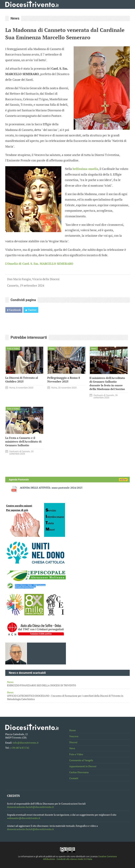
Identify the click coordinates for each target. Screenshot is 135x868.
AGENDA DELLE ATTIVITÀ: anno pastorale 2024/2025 (51, 488)
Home (73, 730)
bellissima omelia (85, 169)
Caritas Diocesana (79, 772)
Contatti (74, 778)
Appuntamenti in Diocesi (83, 766)
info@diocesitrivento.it (26, 743)
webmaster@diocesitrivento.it (24, 818)
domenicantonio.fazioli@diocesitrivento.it (30, 807)
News (72, 748)
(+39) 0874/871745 (20, 748)
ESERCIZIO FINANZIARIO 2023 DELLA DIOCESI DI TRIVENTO (67, 684)
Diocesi (73, 742)
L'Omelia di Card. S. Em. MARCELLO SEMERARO (39, 264)
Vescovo (74, 736)
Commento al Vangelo (81, 760)
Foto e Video (76, 754)
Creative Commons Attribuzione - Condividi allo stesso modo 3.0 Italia (80, 858)
